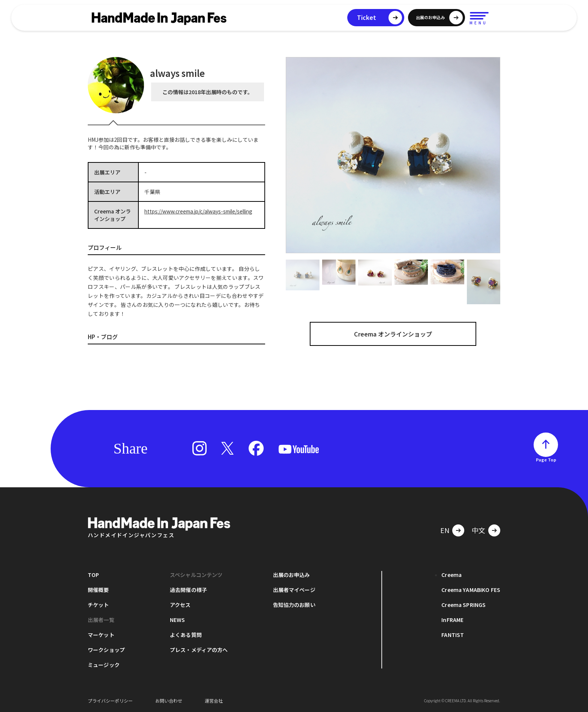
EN (445, 530)
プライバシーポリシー (110, 701)
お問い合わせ (169, 701)
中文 (478, 530)
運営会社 (214, 701)
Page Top (546, 460)
